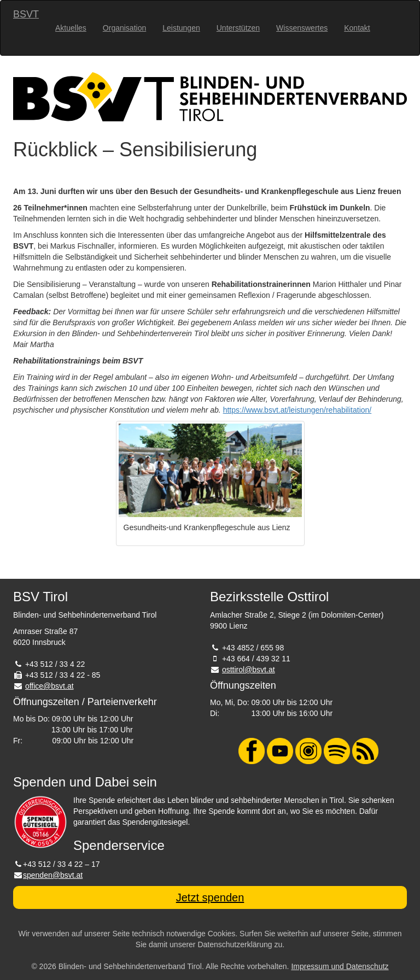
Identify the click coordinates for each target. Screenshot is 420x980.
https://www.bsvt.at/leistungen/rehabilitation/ (297, 410)
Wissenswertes (302, 28)
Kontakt (357, 28)
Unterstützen (238, 28)
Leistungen (181, 28)
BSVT (26, 14)
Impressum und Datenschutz (340, 966)
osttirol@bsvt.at (249, 670)
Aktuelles (71, 28)
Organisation (124, 28)
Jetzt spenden (210, 897)
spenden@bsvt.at (53, 875)
